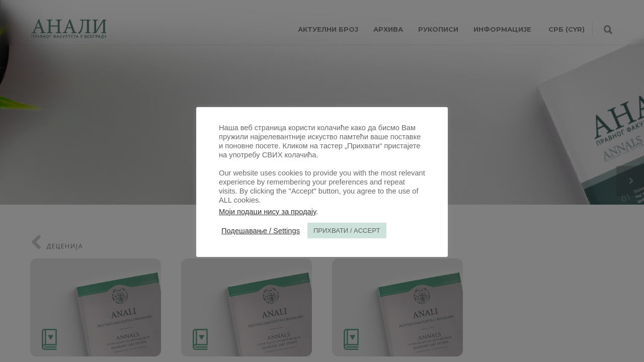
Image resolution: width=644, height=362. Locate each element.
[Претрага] (608, 30)
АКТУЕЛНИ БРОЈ (328, 29)
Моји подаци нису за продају (267, 212)
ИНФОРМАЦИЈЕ (502, 29)
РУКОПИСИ (438, 29)
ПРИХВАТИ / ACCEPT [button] (347, 231)
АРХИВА (388, 29)
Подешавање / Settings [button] (261, 231)
